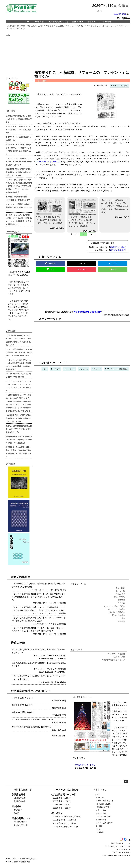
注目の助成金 (60, 659)
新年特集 (121, 621)
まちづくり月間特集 (57, 603)
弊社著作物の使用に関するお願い (88, 312)
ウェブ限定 (120, 588)
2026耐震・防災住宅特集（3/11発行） (68, 817)
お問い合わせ (105, 22)
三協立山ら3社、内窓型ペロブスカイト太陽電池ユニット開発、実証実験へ (19, 130)
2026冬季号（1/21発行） (63, 798)
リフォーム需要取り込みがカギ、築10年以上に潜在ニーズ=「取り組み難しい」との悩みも (50, 212)
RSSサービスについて (104, 823)
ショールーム (69, 369)
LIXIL (45, 369)
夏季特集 (121, 600)
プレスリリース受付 (103, 817)
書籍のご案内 (78, 22)
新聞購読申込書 (20, 798)
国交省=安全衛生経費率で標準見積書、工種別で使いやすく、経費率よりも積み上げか (19, 429)
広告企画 (60, 26)
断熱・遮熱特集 (118, 615)
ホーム (28, 22)
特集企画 (50, 26)
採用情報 (100, 832)
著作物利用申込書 (20, 825)
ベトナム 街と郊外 (117, 654)
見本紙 (16, 813)
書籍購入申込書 (20, 801)
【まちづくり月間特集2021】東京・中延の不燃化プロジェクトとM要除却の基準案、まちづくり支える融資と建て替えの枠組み (39, 597)
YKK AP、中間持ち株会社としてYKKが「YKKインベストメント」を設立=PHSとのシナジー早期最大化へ (19, 352)
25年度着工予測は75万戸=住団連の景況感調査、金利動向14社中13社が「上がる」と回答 (19, 172)
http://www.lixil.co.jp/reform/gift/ (48, 162)
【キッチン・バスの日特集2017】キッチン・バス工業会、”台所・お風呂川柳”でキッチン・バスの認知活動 (82, 213)
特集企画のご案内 (35, 26)
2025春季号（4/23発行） (63, 808)
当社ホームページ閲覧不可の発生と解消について (33, 719)
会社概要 (92, 22)
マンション (83, 369)
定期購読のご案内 (118, 247)
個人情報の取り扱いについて (121, 843)
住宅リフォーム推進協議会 (116, 369)
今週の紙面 (40, 22)
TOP (126, 781)
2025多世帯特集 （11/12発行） (65, 820)
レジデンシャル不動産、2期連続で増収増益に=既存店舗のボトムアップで (19, 207)
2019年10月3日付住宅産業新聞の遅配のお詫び (32, 727)
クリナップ (55, 369)
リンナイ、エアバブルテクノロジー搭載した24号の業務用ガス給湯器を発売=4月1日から (19, 161)
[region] (82, 52)
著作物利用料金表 (20, 822)
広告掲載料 (18, 810)
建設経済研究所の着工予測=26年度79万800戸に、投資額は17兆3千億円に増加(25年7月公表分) (19, 440)
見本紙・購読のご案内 (58, 22)
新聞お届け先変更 (104, 804)
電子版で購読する (118, 250)
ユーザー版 (52, 590)
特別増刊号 (61, 590)
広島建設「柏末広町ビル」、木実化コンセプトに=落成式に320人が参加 (19, 119)
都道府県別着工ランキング (114, 660)
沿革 (99, 829)
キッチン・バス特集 (75, 26)
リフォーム (97, 369)
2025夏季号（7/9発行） (62, 805)
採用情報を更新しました (22, 698)
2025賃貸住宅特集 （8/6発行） (65, 823)
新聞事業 (21, 26)
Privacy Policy (107, 855)
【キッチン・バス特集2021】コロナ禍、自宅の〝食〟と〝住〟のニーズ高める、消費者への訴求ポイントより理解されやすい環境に (115, 206)
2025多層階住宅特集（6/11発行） (66, 827)
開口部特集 (120, 618)
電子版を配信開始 (104, 807)
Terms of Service (121, 855)
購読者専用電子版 (121, 14)
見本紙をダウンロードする (85, 765)
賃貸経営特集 (119, 597)
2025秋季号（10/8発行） (63, 801)
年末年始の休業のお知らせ (23, 712)
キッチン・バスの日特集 (115, 606)
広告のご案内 (101, 813)
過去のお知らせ (58, 736)
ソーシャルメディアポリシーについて (118, 846)
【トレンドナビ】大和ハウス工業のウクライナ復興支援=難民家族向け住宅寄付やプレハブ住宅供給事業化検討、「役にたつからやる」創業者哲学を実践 (19, 186)
